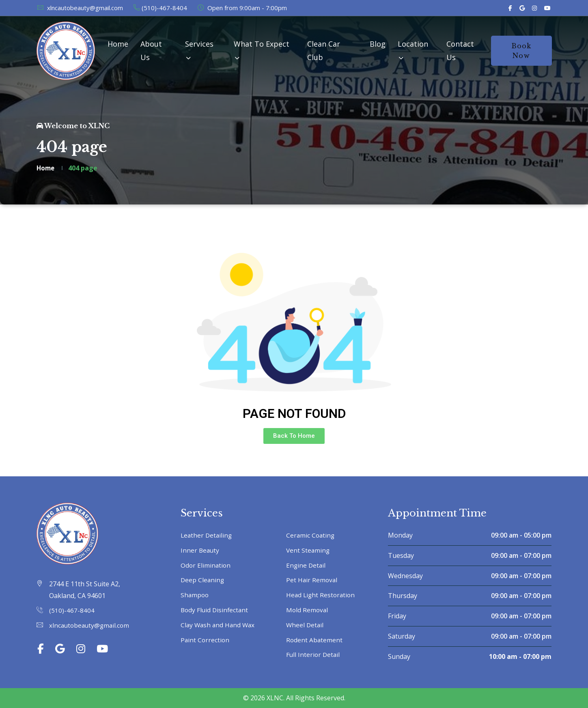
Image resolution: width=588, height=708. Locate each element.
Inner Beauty (200, 550)
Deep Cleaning (203, 580)
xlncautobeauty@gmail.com (80, 8)
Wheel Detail (305, 625)
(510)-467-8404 (160, 8)
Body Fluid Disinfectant (215, 610)
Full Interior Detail (314, 654)
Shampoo (195, 595)
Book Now (521, 51)
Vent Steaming (308, 550)
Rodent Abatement (315, 640)
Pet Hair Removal (312, 580)
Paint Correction (206, 640)
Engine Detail (306, 565)
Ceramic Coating (311, 535)
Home (118, 44)
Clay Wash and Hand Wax (219, 625)
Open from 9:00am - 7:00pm (242, 8)
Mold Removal (308, 610)
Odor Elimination (206, 565)
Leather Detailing (207, 535)
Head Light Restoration (322, 595)
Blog (378, 44)
